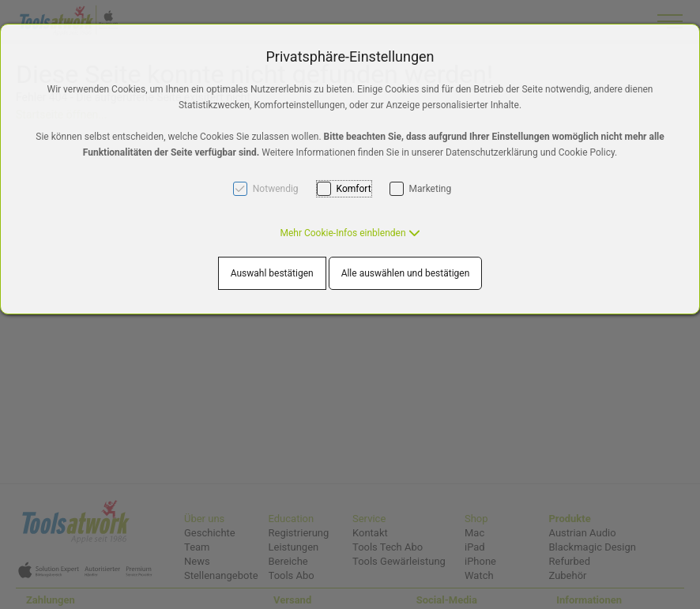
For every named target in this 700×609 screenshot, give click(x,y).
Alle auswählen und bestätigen (406, 273)
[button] (350, 233)
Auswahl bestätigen (272, 273)
